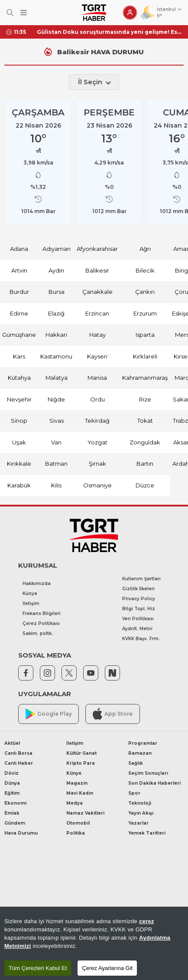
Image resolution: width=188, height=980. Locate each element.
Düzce (145, 485)
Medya (75, 803)
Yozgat (97, 442)
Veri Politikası (138, 619)
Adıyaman (57, 249)
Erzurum (145, 313)
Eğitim (12, 793)
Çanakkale (97, 292)
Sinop (19, 421)
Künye (30, 594)
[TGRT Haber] (94, 13)
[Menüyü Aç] (24, 13)
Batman (56, 464)
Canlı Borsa (18, 753)
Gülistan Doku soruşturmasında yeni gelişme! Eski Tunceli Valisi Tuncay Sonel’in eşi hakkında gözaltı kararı (109, 32)
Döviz (11, 773)
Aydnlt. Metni (137, 629)
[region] (94, 943)
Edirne (19, 313)
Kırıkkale (19, 464)
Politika (76, 833)
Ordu (97, 399)
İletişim (31, 603)
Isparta (145, 335)
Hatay (97, 335)
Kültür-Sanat (81, 753)
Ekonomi (15, 803)
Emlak (12, 813)
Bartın (145, 464)
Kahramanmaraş (145, 378)
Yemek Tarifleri (147, 833)
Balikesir (97, 270)
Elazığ (56, 313)
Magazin (77, 783)
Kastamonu (56, 356)
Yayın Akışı (141, 813)
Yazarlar (138, 823)
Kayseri (97, 356)
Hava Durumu (21, 833)
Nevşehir (19, 399)
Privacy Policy (139, 599)
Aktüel (12, 743)
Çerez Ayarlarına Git (107, 968)
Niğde (56, 399)
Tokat (145, 421)
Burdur (19, 292)
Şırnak (97, 464)
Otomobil (78, 823)
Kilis (56, 485)
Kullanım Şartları (141, 579)
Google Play (49, 714)
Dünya (12, 783)
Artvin (19, 270)
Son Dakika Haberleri (154, 783)
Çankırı (145, 292)
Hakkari (56, 335)
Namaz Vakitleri (85, 813)
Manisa (97, 378)
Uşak (19, 442)
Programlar (143, 743)
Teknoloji (140, 803)
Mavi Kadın (80, 793)
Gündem (15, 823)
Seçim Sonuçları (148, 773)
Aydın (56, 270)
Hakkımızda (37, 584)
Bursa (57, 292)
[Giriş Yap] (130, 13)
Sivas (57, 421)
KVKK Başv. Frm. (141, 639)
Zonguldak (145, 442)
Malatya (57, 378)
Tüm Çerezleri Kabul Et (38, 968)
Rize (145, 399)
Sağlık (136, 763)
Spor (134, 793)
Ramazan (140, 753)
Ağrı (145, 249)
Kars (19, 356)
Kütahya (19, 378)
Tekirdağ (97, 421)
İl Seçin (94, 82)
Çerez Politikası (41, 623)
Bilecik (145, 270)
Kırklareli (145, 356)
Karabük (19, 485)
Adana (19, 249)
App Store (113, 714)
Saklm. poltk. (38, 633)
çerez (147, 921)
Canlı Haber (19, 763)
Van (56, 442)
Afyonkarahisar (97, 249)
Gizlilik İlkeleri (138, 589)
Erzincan (97, 313)
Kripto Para (81, 763)
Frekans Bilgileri (42, 613)
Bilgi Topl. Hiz (139, 609)
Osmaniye (97, 485)
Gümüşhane (19, 335)
